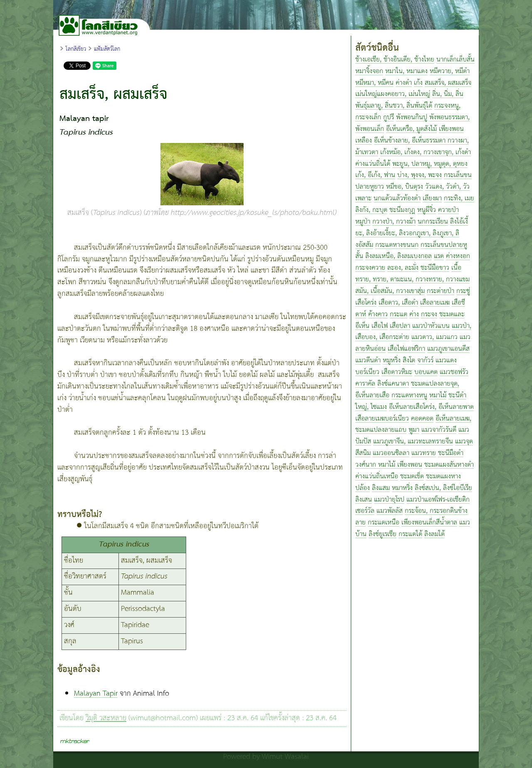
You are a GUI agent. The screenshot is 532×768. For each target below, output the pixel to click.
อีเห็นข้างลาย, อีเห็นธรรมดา (411, 141)
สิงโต (409, 361)
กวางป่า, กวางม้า (394, 222)
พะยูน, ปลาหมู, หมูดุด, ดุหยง (430, 164)
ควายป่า (448, 210)
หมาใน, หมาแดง (406, 71)
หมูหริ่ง (392, 361)
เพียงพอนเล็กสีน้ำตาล (429, 523)
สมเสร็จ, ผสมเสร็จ (448, 83)
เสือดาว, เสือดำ (398, 303)
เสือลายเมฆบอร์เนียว (382, 419)
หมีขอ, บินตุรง (405, 187)
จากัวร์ (425, 361)
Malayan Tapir (96, 694)
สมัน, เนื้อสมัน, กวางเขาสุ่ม (390, 291)
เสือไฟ (380, 326)
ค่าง (414, 314)
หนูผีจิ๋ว (427, 210)
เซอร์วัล (365, 511)
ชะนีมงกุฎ (402, 210)
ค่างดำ (404, 83)
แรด (439, 256)
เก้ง (418, 83)
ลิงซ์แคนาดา (393, 384)
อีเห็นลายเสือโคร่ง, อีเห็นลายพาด (431, 407)
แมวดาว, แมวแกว (435, 337)
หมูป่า (363, 222)
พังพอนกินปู (412, 117)
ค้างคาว (378, 314)
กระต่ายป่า (441, 291)
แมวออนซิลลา (391, 453)
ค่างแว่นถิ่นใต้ (373, 164)
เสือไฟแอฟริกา (406, 349)
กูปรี (389, 117)
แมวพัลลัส (390, 511)
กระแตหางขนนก (397, 245)
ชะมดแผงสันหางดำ (449, 465)
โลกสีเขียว (76, 49)
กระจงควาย (370, 268)
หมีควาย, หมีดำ (450, 71)
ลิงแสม (381, 488)
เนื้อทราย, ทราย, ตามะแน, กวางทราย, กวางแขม (413, 274)
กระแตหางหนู (409, 395)
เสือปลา (400, 326)
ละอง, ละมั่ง (403, 268)
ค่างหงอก (458, 256)
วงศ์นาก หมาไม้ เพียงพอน (389, 465)
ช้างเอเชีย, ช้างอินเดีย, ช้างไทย (395, 60)
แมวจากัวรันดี (439, 430)
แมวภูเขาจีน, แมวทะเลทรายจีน (413, 442)
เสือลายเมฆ (435, 303)
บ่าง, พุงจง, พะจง (420, 175)
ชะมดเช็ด (412, 476)
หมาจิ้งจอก (369, 71)
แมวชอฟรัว (454, 372)
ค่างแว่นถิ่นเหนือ (377, 476)
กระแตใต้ (410, 534)
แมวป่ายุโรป (389, 500)
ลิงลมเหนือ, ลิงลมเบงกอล (399, 256)
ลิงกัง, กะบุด (371, 210)
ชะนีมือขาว (435, 268)
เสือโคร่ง (366, 303)
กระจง (429, 314)
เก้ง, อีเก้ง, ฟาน (375, 175)
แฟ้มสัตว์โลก (107, 49)
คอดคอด (422, 419)
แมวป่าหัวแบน (431, 326)
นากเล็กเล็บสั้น (456, 60)
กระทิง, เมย (459, 198)
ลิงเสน (364, 500)
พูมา (414, 430)
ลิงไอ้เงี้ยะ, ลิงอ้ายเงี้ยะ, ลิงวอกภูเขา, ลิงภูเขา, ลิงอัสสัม (412, 233)
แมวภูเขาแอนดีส (448, 349)
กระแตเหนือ (384, 523)
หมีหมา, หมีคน (374, 83)
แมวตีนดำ (368, 361)
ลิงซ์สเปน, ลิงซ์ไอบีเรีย (443, 488)
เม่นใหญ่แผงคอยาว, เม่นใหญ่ (393, 94)
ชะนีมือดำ (451, 453)
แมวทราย (424, 453)
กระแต (399, 314)
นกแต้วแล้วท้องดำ (397, 198)
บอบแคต (426, 372)
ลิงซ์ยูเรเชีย (383, 534)
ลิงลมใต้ (435, 534)
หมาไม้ (438, 395)
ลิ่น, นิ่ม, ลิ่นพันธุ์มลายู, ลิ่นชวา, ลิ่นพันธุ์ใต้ (409, 100)
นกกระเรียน (433, 222)
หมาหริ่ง (402, 488)
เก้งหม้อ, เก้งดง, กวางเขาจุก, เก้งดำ (426, 152)
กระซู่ (463, 291)
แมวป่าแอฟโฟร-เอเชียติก (438, 500)
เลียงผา (432, 198)
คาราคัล (365, 384)
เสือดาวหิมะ (397, 372)
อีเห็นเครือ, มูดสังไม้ (411, 129)
